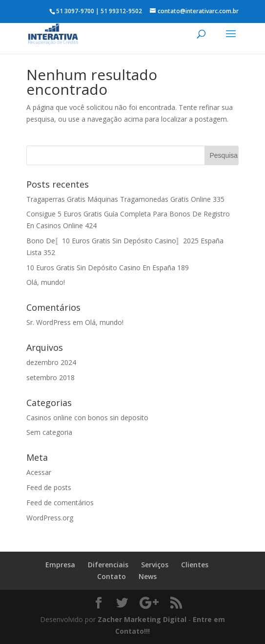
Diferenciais (108, 565)
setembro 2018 (51, 377)
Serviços (155, 565)
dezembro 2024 (51, 362)
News (148, 576)
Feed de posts (49, 487)
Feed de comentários (60, 503)
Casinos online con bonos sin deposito (87, 418)
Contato (112, 576)
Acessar (39, 472)
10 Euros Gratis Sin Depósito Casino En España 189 (108, 268)
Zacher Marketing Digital (142, 619)
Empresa (60, 565)
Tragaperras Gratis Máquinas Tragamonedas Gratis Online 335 (125, 199)
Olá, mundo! (46, 282)
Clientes (195, 565)
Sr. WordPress (49, 322)
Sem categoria (49, 432)
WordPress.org (50, 518)
